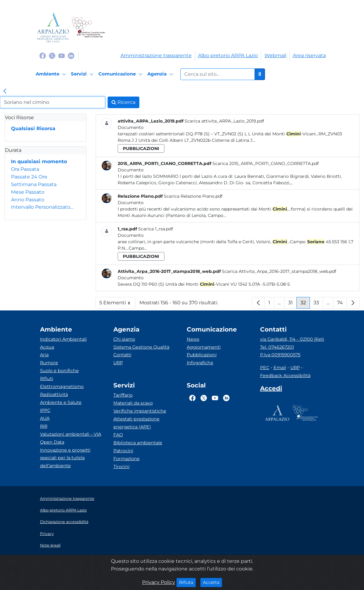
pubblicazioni (141, 148)
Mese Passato (28, 192)
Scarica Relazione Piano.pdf (193, 196)
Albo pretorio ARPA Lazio (228, 55)
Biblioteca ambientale (138, 443)
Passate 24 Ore (29, 177)
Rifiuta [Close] (188, 582)
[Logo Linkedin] (71, 55)
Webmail (275, 55)
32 (305, 304)
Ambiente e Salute (61, 402)
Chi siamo (124, 339)
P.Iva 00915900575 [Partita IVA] (280, 355)
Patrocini (123, 451)
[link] (5, 92)
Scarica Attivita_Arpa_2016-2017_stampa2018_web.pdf (279, 271)
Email (280, 368)
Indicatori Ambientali (63, 339)
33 (318, 304)
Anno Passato (28, 200)
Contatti (122, 355)
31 (292, 304)
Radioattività (54, 394)
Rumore (49, 363)
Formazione (127, 459)
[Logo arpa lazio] (53, 28)
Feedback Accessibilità (285, 376)
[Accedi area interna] (271, 390)
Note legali (50, 545)
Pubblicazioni (202, 355)
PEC (265, 368)
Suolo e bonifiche (59, 371)
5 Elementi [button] (117, 304)
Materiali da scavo (133, 403)
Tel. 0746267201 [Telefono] (277, 347)
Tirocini (121, 467)
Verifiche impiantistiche (140, 411)
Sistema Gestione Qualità (141, 347)
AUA (45, 418)
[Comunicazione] (121, 74)
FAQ (118, 435)
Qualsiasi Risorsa (33, 128)
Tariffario (123, 395)
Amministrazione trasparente (156, 55)
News (193, 339)
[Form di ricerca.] (218, 74)
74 (342, 304)
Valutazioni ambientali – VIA (71, 434)
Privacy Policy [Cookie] (159, 582)
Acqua (47, 347)
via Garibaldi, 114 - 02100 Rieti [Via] (292, 339)
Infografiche (200, 363)
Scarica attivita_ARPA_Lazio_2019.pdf (224, 121)
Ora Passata (25, 169)
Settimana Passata (34, 184)
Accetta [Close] (213, 582)
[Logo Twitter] (52, 55)
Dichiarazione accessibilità (64, 522)
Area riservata (309, 55)
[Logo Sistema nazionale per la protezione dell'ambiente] (88, 28)
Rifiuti (47, 379)
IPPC (45, 410)
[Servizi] (83, 74)
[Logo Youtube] (62, 55)
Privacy (47, 534)
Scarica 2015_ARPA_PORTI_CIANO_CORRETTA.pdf (266, 163)
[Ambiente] (52, 74)
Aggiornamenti (204, 347)
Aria (44, 355)
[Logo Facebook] (43, 55)
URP (118, 363)
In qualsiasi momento (39, 161)
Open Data (52, 442)
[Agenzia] (161, 74)
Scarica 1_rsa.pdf (156, 229)
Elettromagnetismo (62, 387)
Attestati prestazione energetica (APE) (136, 423)
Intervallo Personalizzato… (42, 207)
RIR (44, 426)
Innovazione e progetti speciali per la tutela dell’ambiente (65, 458)
